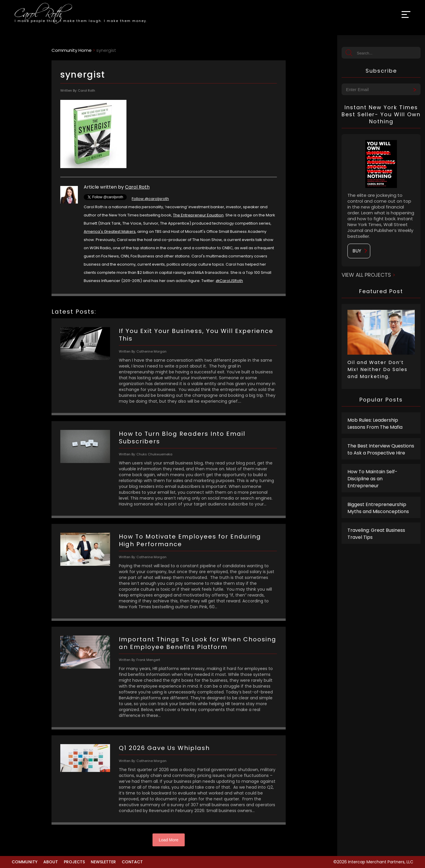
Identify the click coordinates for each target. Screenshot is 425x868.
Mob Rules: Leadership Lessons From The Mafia (375, 424)
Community (25, 862)
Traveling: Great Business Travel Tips (376, 534)
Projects (74, 862)
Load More (169, 840)
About (51, 862)
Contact (132, 862)
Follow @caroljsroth (150, 199)
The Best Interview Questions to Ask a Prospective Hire (381, 449)
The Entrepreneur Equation (198, 215)
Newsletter (103, 862)
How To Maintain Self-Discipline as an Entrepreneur (372, 479)
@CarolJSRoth (229, 281)
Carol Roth (137, 187)
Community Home (72, 50)
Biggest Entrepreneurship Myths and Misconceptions (378, 508)
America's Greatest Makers (110, 231)
